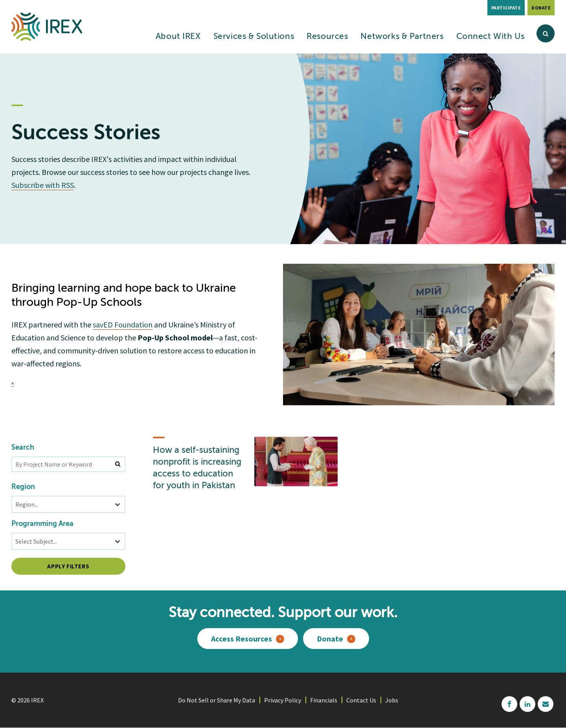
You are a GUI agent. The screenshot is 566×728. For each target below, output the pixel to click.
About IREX (178, 37)
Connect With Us (491, 37)
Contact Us (361, 700)
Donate (541, 8)
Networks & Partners (402, 37)
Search (23, 448)
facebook (509, 704)
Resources (327, 37)
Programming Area (42, 524)
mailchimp (546, 704)
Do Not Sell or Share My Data (217, 700)
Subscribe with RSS (43, 185)
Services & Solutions (254, 37)
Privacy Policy (283, 700)
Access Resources (242, 639)
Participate (506, 8)
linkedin (527, 704)
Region (23, 487)
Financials (324, 700)
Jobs (392, 700)
